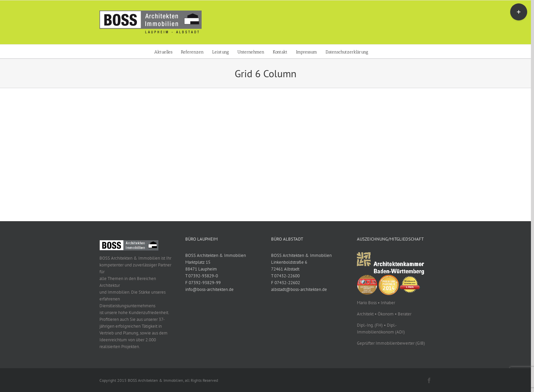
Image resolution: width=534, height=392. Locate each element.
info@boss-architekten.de (209, 289)
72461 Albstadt (285, 269)
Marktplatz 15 (198, 262)
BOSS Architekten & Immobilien (216, 255)
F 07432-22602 (286, 283)
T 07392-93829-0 (202, 276)
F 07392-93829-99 (203, 283)
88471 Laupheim (201, 269)
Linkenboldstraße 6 (289, 262)
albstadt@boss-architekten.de (299, 289)
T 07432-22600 (285, 276)
